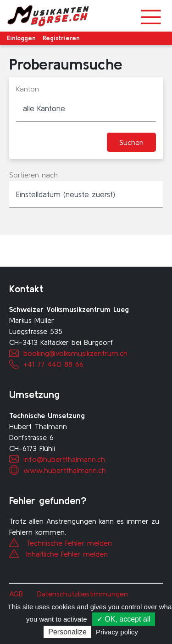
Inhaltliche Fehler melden (67, 554)
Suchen (131, 142)
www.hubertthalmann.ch (65, 470)
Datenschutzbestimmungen (83, 594)
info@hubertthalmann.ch (64, 459)
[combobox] (86, 108)
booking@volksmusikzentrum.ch (75, 353)
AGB (16, 594)
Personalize (67, 632)
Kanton (28, 89)
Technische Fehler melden (69, 543)
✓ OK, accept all (124, 619)
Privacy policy (117, 632)
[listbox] (86, 194)
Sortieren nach (33, 175)
